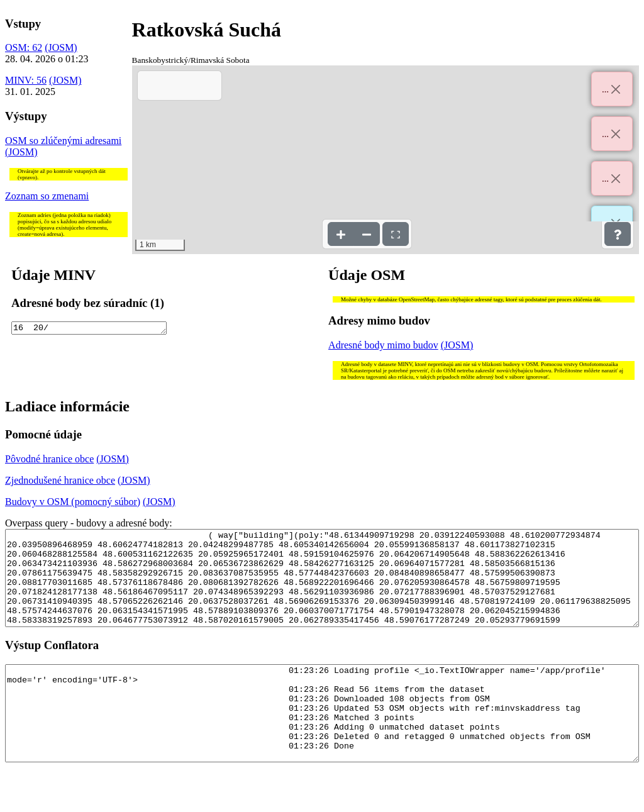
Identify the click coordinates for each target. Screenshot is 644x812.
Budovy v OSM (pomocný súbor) (73, 502)
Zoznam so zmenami (47, 196)
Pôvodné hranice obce (49, 459)
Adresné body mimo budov (383, 345)
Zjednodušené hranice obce (60, 480)
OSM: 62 (24, 47)
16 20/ (89, 329)
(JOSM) (61, 47)
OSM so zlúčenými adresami (63, 141)
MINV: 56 (26, 80)
